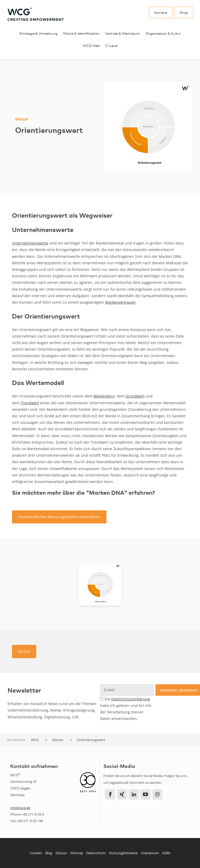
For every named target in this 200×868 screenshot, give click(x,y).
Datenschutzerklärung (131, 699)
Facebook (110, 794)
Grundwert (135, 396)
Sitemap (77, 853)
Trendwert (30, 403)
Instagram (157, 794)
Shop (184, 12)
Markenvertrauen (120, 302)
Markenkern (104, 396)
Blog (49, 853)
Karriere (161, 12)
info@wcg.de (20, 808)
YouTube (145, 794)
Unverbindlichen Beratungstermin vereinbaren (59, 517)
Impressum (150, 853)
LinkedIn (134, 794)
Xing (122, 794)
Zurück (24, 651)
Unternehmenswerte (30, 243)
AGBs (166, 853)
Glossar (61, 853)
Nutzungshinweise (123, 853)
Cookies (36, 853)
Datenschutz (96, 853)
